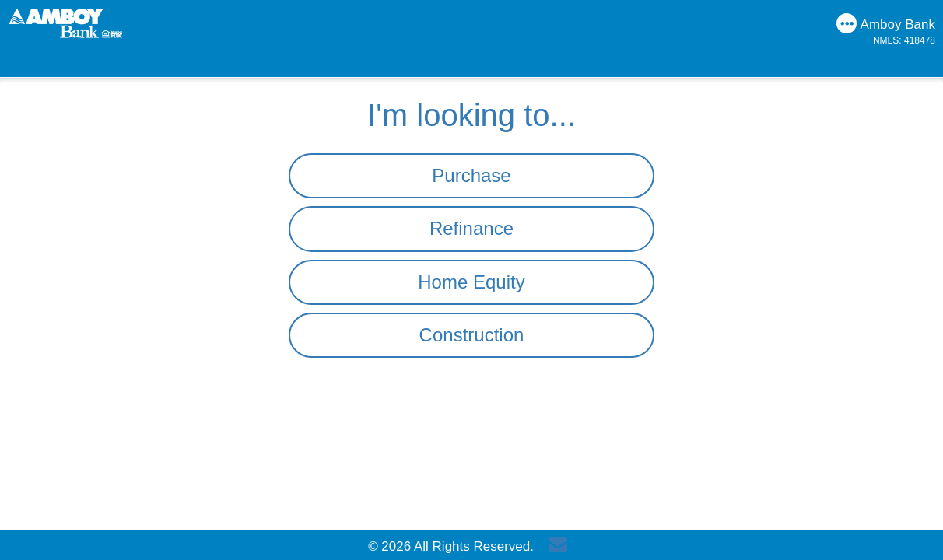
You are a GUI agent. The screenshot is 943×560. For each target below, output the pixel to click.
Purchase (471, 175)
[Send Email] (562, 547)
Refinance (471, 228)
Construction (472, 335)
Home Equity (471, 282)
